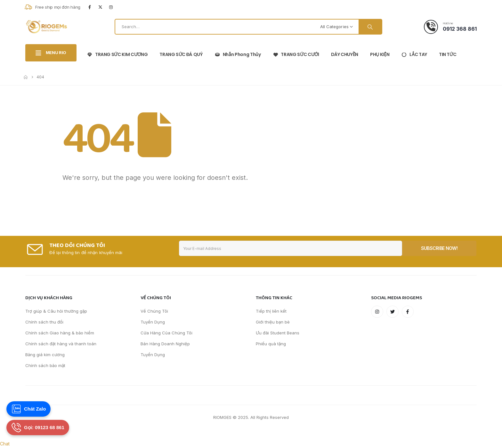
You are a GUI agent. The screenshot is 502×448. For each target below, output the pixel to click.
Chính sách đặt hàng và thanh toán (61, 344)
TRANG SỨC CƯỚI (296, 54)
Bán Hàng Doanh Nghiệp (165, 344)
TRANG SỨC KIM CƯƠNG (117, 54)
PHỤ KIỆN (380, 54)
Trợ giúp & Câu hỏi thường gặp (56, 311)
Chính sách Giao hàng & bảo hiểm (60, 333)
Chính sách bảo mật (45, 365)
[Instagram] (111, 7)
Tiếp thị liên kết (271, 311)
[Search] (370, 27)
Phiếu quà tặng (271, 344)
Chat (5, 444)
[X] (100, 7)
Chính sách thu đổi (44, 322)
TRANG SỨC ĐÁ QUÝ (181, 54)
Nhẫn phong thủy (238, 54)
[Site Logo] (46, 27)
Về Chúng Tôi (154, 311)
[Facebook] (90, 7)
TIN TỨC (448, 54)
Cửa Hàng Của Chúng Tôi (166, 333)
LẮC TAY (414, 54)
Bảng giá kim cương (45, 355)
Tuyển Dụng (153, 322)
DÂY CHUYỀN (345, 54)
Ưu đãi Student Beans (278, 333)
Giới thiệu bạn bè (273, 322)
